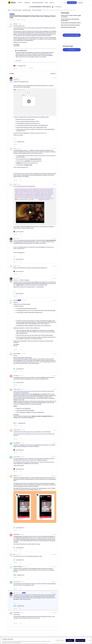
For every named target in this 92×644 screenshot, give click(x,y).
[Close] (90, 640)
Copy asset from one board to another (70, 25)
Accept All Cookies (80, 640)
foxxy (15, 148)
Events (46, 3)
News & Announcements (38, 3)
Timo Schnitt (16, 613)
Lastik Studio (16, 534)
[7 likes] (19, 423)
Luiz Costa (16, 376)
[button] (72, 3)
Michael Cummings (18, 567)
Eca (14, 78)
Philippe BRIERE (17, 389)
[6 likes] (19, 66)
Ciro (14, 554)
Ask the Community (37, 10)
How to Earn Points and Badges (72, 35)
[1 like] (19, 232)
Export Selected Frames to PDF (68, 27)
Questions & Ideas (27, 10)
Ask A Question (72, 50)
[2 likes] (19, 142)
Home (9, 10)
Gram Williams (17, 443)
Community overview (17, 10)
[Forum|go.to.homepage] (15, 3)
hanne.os (15, 476)
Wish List (52, 3)
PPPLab (15, 24)
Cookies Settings (60, 640)
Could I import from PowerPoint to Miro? (71, 23)
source (15, 398)
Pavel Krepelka (17, 457)
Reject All (70, 640)
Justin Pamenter (17, 354)
